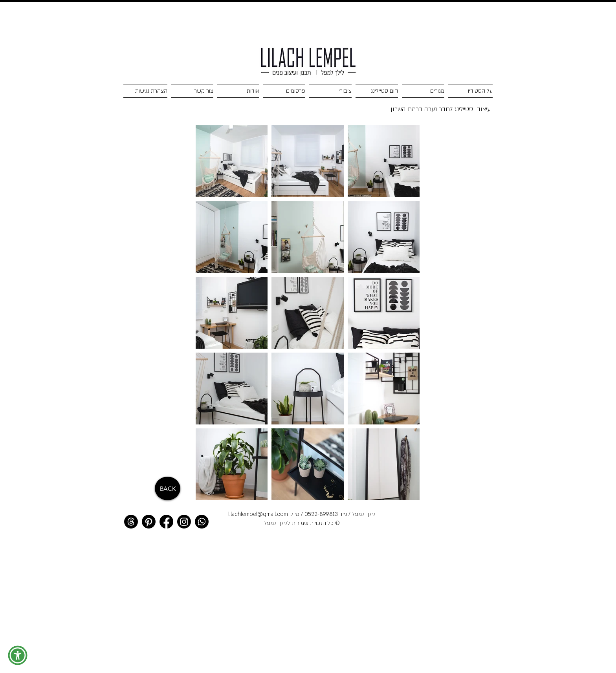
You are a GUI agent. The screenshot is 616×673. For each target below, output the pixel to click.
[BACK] (168, 488)
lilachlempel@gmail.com (258, 514)
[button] (18, 655)
